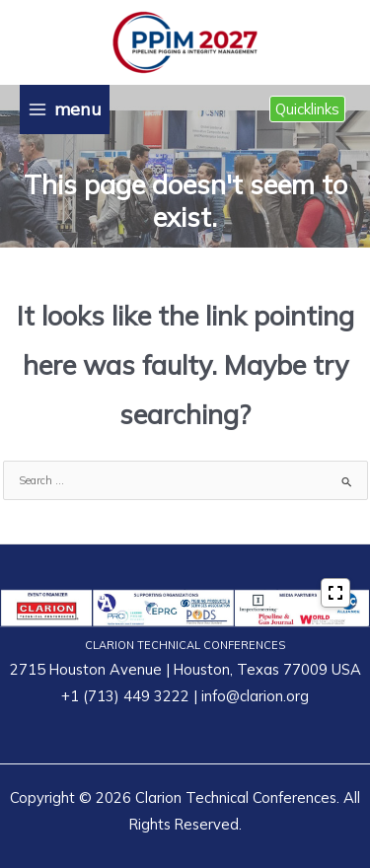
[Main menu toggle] (65, 109)
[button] (307, 109)
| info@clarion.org (249, 696)
